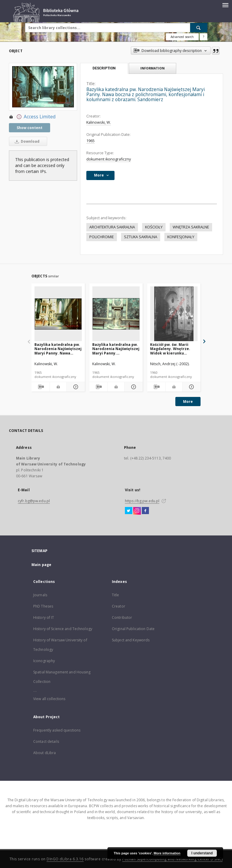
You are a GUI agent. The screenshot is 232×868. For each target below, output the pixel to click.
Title (116, 595)
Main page (41, 565)
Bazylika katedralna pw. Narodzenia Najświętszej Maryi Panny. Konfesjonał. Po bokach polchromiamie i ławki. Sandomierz (116, 349)
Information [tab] (152, 68)
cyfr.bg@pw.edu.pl (34, 501)
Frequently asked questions (57, 730)
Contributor (122, 617)
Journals (40, 595)
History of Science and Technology (63, 629)
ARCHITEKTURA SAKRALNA (112, 227)
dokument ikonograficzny (109, 159)
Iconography (44, 661)
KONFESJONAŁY (181, 237)
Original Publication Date (133, 629)
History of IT (44, 617)
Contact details (46, 741)
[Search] (199, 28)
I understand (202, 853)
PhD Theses (43, 606)
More (188, 402)
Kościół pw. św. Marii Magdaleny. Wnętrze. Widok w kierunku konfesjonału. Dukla (170, 349)
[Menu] (225, 5)
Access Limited (32, 117)
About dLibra (45, 753)
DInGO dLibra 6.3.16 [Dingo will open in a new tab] (65, 859)
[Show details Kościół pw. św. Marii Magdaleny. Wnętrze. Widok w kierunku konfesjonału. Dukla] (191, 387)
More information (167, 853)
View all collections (49, 699)
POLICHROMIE (102, 237)
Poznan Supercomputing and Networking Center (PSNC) (172, 859)
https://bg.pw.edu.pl (142, 501)
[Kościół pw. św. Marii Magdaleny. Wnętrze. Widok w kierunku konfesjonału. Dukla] (174, 314)
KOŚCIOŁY (154, 227)
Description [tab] (104, 68)
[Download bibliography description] (40, 387)
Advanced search (182, 37)
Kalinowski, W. (99, 122)
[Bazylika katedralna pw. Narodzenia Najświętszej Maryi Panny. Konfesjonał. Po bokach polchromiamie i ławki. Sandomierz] (116, 314)
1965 (90, 141)
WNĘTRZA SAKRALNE (191, 227)
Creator (119, 606)
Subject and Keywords (131, 640)
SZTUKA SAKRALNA (141, 237)
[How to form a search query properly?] (204, 37)
